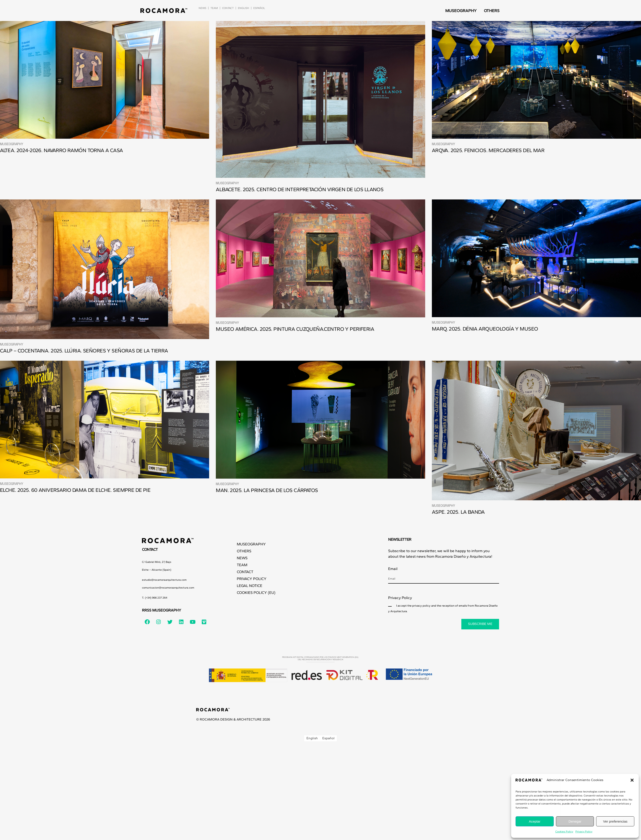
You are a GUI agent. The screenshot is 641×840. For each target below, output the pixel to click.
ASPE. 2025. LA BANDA (458, 512)
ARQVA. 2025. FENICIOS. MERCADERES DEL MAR (488, 150)
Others (492, 11)
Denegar (575, 821)
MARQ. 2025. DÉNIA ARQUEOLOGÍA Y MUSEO (485, 329)
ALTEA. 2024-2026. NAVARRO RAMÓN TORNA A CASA (61, 150)
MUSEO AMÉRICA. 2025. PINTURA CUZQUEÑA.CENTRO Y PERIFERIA (295, 329)
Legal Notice (250, 586)
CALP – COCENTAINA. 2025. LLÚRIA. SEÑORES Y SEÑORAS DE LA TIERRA (84, 351)
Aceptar (535, 821)
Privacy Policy (584, 832)
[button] (632, 780)
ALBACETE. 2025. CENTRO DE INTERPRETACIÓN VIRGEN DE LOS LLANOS (300, 189)
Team (214, 8)
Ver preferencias (615, 821)
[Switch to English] (312, 738)
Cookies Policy (564, 832)
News (202, 8)
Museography (461, 11)
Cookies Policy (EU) (256, 593)
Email (393, 569)
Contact (228, 8)
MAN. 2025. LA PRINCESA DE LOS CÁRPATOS (267, 490)
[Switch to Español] (259, 8)
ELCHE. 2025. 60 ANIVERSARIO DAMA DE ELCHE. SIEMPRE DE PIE (75, 490)
